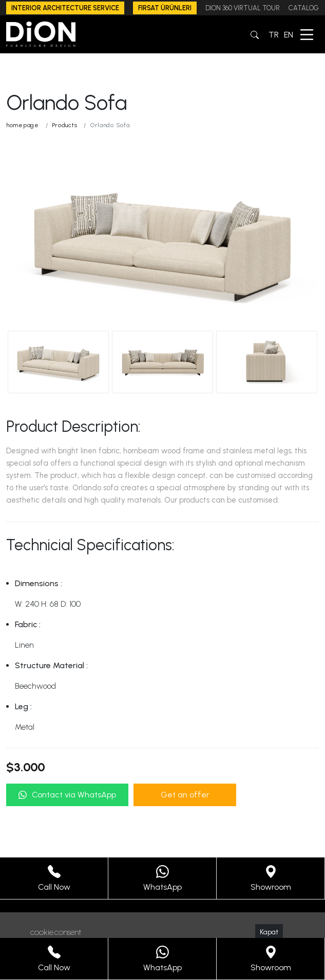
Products (65, 125)
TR (274, 35)
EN (289, 35)
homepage (23, 125)
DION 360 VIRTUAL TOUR (243, 8)
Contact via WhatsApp (67, 795)
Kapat (269, 932)
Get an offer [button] (185, 795)
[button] (255, 34)
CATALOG (304, 8)
